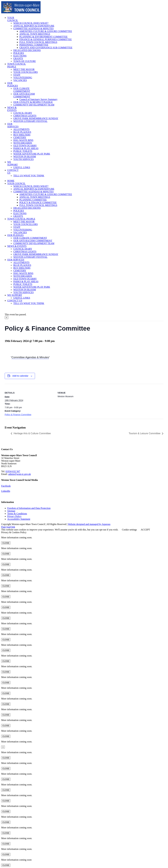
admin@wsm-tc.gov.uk (20, 474)
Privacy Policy (14, 516)
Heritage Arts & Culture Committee (32, 433)
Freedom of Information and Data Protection (29, 508)
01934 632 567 (13, 471)
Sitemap (11, 511)
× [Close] (7, 318)
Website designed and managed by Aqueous (89, 524)
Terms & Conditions (17, 514)
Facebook (6, 486)
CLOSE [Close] (6, 543)
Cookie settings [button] (129, 530)
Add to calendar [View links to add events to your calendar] (20, 376)
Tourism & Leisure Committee (145, 433)
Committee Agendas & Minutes (30, 357)
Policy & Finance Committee (18, 415)
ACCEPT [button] (145, 530)
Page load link (8, 527)
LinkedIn (6, 491)
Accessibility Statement (19, 519)
